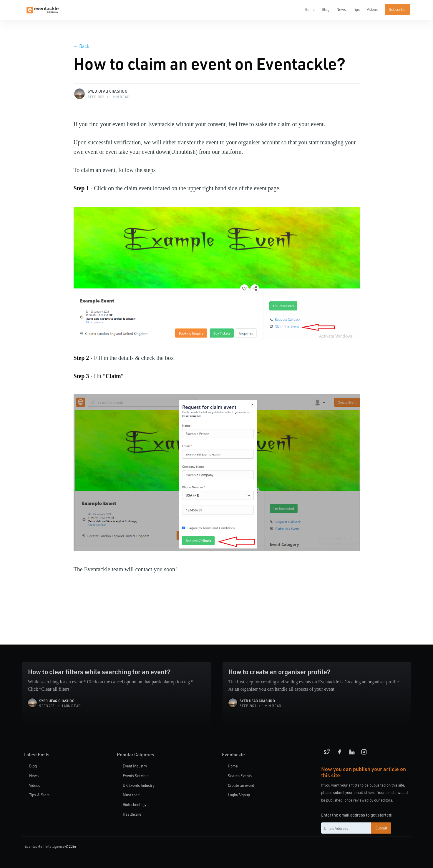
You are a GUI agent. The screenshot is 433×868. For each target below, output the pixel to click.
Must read (131, 795)
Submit (381, 828)
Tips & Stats (39, 795)
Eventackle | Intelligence (45, 846)
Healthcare (132, 814)
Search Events (240, 776)
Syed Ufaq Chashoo (108, 91)
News (341, 9)
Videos (372, 9)
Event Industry (135, 766)
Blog (326, 9)
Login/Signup (239, 795)
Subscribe (397, 9)
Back (81, 46)
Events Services (136, 776)
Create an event (241, 785)
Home (310, 9)
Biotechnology (135, 804)
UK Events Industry (139, 785)
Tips (356, 9)
